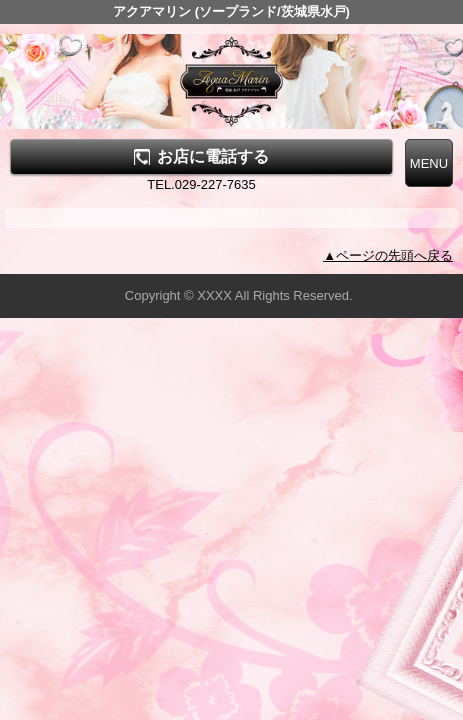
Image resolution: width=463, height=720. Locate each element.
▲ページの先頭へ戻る (388, 255)
